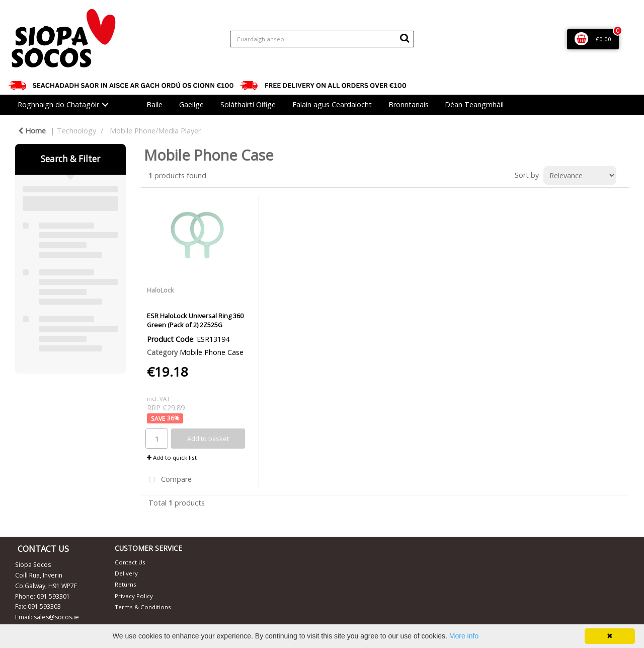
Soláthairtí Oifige (248, 104)
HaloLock (160, 290)
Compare (168, 480)
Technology (76, 131)
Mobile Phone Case (212, 352)
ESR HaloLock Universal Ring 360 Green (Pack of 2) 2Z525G (195, 320)
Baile (154, 104)
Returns (126, 584)
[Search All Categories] (322, 39)
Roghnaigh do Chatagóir (58, 104)
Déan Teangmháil (474, 104)
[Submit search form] (405, 38)
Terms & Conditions (143, 607)
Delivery (126, 573)
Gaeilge (191, 104)
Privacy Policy (134, 596)
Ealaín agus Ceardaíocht (332, 104)
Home (32, 131)
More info (464, 636)
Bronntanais (409, 104)
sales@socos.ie (56, 617)
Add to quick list (172, 457)
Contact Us (130, 562)
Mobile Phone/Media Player (155, 131)
